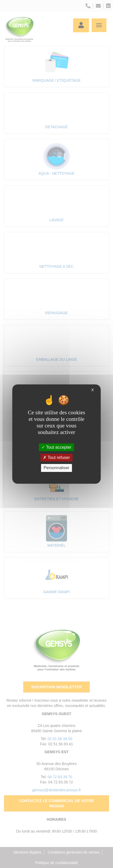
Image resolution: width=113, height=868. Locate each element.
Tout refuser (56, 458)
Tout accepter (56, 447)
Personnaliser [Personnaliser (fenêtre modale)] (56, 468)
